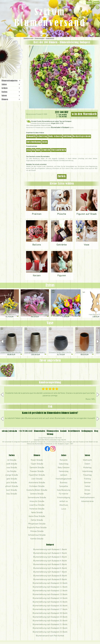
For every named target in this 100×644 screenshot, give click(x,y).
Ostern (87, 464)
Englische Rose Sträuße (37, 527)
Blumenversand (28, 38)
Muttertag (87, 467)
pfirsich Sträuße (12, 486)
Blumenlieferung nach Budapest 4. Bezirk (50, 561)
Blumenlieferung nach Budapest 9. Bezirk (50, 579)
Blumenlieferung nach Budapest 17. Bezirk (50, 609)
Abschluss (64, 505)
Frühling (87, 479)
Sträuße (13, 47)
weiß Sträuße (12, 464)
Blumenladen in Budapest (60, 127)
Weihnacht (87, 460)
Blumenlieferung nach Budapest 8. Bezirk (50, 576)
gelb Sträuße (12, 479)
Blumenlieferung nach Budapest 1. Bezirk (50, 549)
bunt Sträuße (12, 490)
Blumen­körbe (50, 38)
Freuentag (87, 475)
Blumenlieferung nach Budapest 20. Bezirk (50, 621)
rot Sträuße (12, 460)
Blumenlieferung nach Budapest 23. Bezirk (50, 632)
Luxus (45, 142)
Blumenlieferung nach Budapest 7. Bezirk (50, 572)
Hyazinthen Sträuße (37, 475)
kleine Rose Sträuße (37, 516)
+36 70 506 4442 (25, 431)
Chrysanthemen (59, 150)
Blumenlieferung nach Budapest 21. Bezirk (50, 624)
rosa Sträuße (12, 467)
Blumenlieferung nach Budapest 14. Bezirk (50, 598)
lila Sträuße (12, 471)
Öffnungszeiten (53, 431)
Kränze (13, 62)
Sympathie (64, 486)
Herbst (87, 486)
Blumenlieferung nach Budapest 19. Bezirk (50, 617)
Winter (87, 490)
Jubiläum (67, 136)
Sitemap (50, 434)
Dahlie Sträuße (37, 520)
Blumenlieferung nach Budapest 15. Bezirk (50, 602)
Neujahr (87, 494)
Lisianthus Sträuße (37, 505)
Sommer (87, 483)
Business (64, 483)
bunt (38, 150)
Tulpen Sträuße (37, 464)
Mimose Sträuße (37, 531)
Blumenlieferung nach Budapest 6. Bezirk (50, 568)
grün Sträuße (12, 483)
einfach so (64, 501)
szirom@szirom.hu (9, 431)
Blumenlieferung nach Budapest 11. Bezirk (50, 587)
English (89, 3)
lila (33, 150)
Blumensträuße (40, 38)
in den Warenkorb (84, 114)
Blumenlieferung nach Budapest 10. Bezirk (50, 583)
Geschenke (9, 42)
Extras (50, 285)
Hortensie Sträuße (37, 509)
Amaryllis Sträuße (37, 501)
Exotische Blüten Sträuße (37, 490)
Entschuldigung (34, 142)
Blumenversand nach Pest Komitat (50, 636)
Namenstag (64, 471)
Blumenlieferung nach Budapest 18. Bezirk (50, 613)
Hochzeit (16, 57)
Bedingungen (87, 431)
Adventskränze (87, 501)
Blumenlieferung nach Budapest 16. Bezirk (50, 606)
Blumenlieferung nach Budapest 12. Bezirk (50, 591)
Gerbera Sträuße (37, 494)
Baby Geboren (55, 136)
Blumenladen (12, 68)
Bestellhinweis (74, 431)
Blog (96, 431)
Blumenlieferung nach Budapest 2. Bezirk (50, 553)
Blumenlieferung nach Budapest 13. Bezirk (50, 594)
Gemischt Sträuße (37, 467)
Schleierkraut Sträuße (37, 535)
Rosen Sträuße (37, 460)
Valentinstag (87, 471)
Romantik (31, 136)
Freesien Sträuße (37, 471)
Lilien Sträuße (37, 479)
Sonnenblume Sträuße (37, 497)
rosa (29, 150)
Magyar (96, 3)
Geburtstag (42, 136)
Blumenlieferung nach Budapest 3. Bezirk (50, 557)
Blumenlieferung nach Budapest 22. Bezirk (50, 628)
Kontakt (63, 431)
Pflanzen (16, 52)
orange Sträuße (12, 475)
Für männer (64, 494)
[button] (98, 304)
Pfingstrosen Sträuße (37, 524)
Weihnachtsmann (87, 497)
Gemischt (46, 150)
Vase (50, 323)
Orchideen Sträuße (37, 486)
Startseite (5, 41)
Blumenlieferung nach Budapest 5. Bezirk (50, 564)
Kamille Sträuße (37, 539)
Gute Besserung (64, 490)
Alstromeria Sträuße (37, 483)
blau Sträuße (12, 494)
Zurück (62, 176)
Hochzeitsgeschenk (82, 136)
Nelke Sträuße (37, 512)
